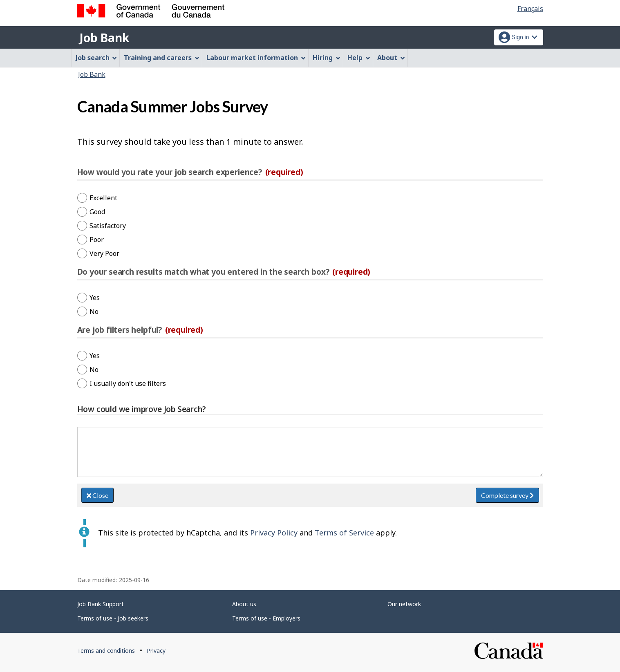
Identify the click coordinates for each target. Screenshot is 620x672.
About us (244, 604)
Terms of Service (344, 533)
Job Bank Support (101, 604)
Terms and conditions (106, 651)
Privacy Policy (274, 533)
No (94, 311)
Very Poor (104, 253)
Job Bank (104, 38)
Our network (404, 604)
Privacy (156, 651)
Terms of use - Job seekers (113, 618)
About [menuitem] (391, 58)
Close (97, 495)
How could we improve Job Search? (142, 409)
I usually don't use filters (128, 383)
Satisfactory (108, 226)
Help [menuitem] (359, 58)
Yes (95, 298)
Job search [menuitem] (96, 58)
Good (97, 212)
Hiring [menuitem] (327, 58)
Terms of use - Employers (266, 618)
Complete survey (507, 495)
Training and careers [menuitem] (162, 58)
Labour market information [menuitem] (256, 58)
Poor (97, 240)
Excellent (103, 198)
